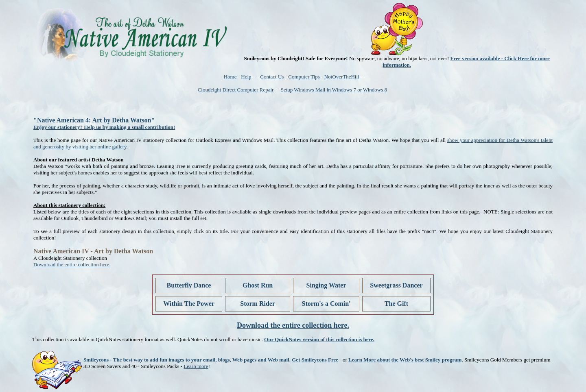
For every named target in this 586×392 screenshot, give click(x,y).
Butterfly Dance (189, 285)
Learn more (196, 366)
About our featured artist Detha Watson (78, 160)
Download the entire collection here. (72, 265)
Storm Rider (258, 304)
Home (230, 77)
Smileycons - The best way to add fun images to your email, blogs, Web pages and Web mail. (187, 360)
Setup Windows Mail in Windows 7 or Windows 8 (334, 90)
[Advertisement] (180, 101)
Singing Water (326, 285)
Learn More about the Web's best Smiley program (405, 360)
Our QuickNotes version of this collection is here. (319, 339)
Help (246, 77)
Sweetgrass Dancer (396, 285)
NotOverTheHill (342, 77)
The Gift (396, 304)
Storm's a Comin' (326, 304)
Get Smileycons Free (315, 360)
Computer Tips (304, 77)
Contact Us (272, 77)
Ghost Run (258, 285)
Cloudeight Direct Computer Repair (236, 90)
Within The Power (189, 304)
